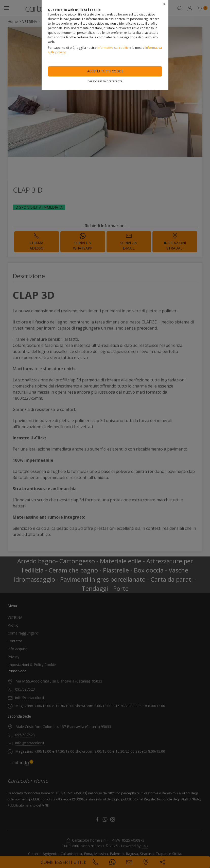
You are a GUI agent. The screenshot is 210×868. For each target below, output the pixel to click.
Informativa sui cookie (113, 48)
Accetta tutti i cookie (105, 71)
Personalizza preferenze (105, 81)
